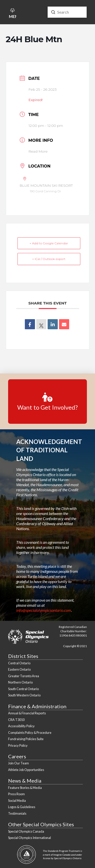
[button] (12, 14)
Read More (38, 151)
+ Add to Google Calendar (49, 243)
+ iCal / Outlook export (49, 259)
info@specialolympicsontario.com (44, 610)
